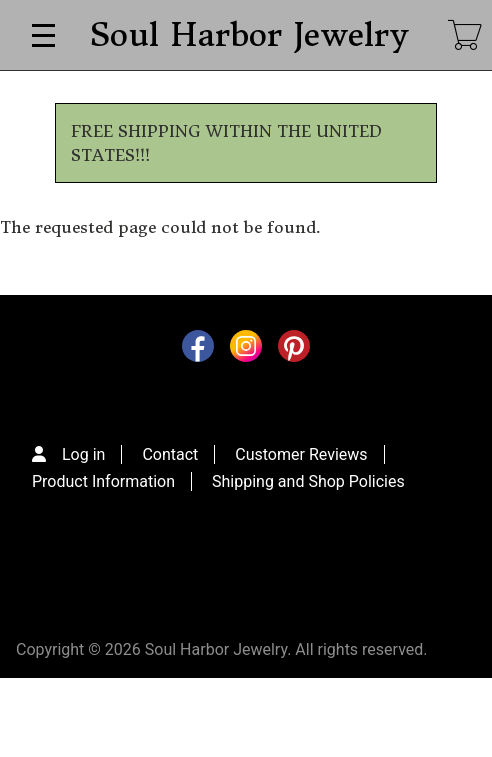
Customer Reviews (301, 454)
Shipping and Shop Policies (308, 481)
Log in (83, 454)
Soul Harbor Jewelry (248, 35)
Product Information (103, 481)
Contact (170, 454)
